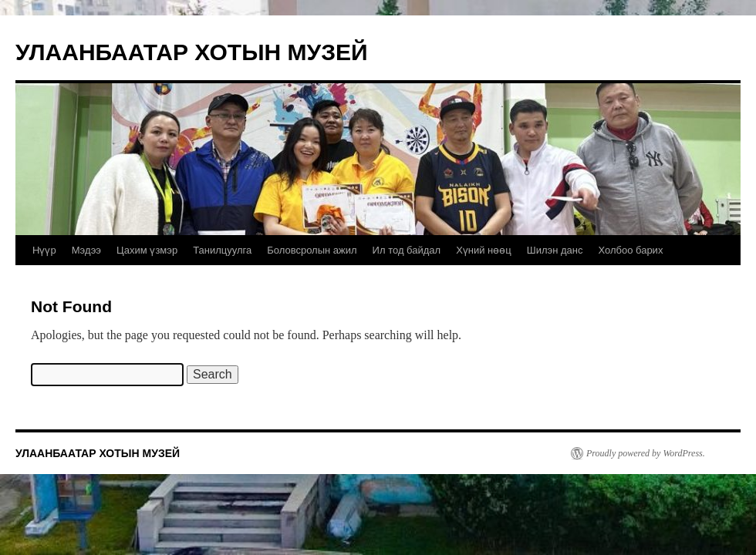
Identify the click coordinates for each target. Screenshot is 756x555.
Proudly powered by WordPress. (646, 453)
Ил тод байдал (407, 250)
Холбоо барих (630, 250)
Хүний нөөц (484, 250)
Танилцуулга (222, 250)
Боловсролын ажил (312, 250)
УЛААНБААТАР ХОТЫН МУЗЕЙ (192, 52)
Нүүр (44, 250)
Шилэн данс (555, 250)
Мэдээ (86, 250)
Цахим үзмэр (147, 250)
